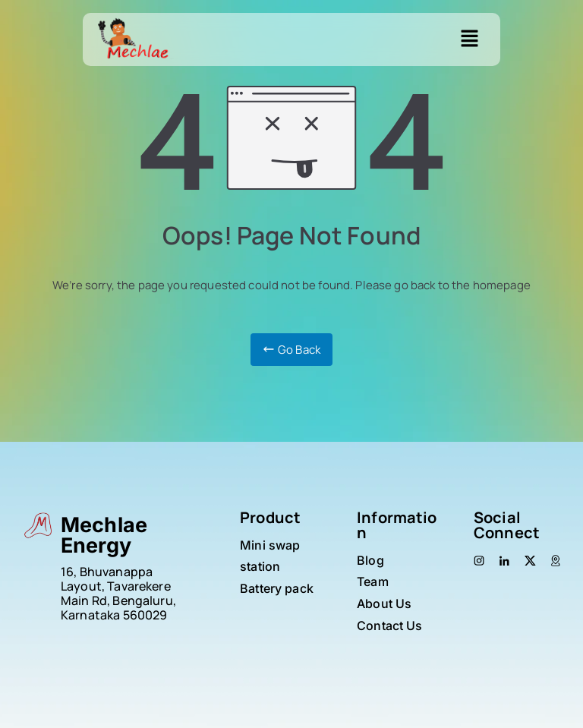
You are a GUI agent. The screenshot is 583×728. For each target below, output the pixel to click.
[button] (470, 40)
